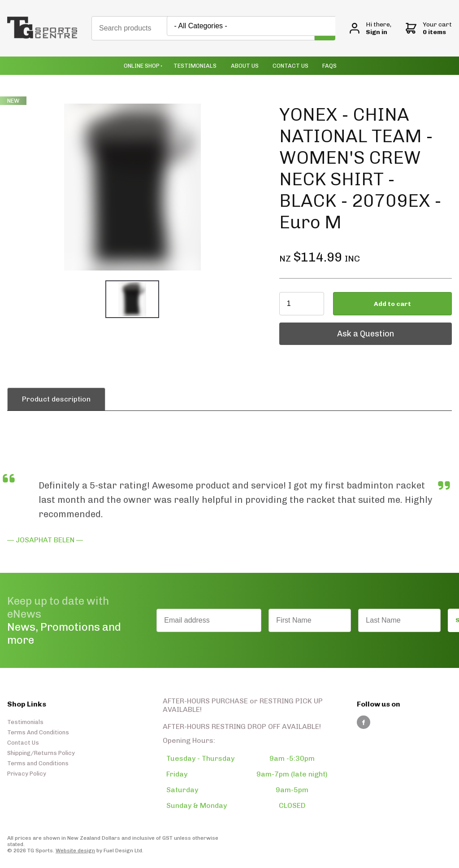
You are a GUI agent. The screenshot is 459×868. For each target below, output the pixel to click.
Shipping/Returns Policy (41, 753)
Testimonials (195, 66)
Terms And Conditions (38, 732)
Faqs (329, 66)
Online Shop (142, 66)
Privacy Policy (27, 774)
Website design (75, 851)
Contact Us (290, 66)
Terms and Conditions (38, 763)
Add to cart (392, 304)
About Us (245, 66)
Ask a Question (308, 327)
